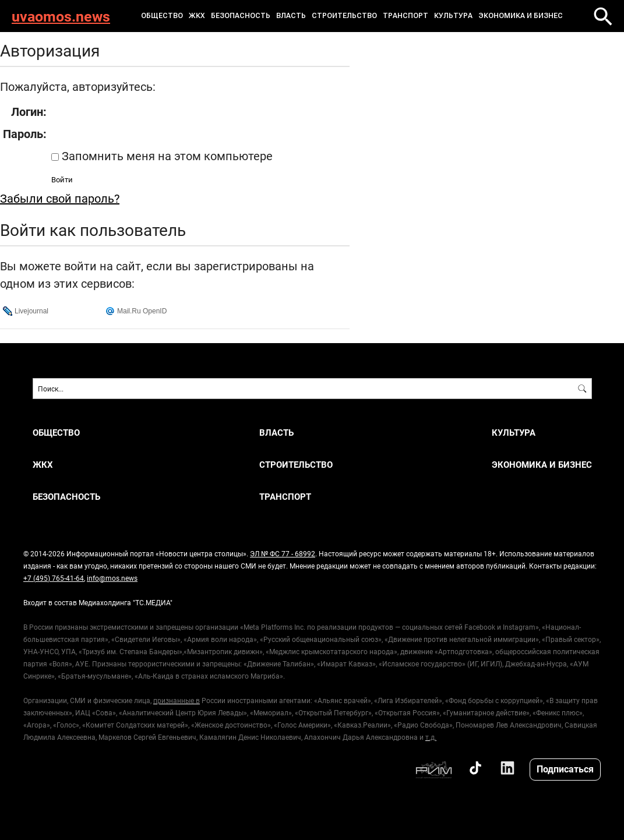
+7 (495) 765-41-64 (54, 578)
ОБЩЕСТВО (162, 16)
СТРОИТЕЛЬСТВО (344, 16)
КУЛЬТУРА (453, 16)
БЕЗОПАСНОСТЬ (241, 16)
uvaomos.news (61, 16)
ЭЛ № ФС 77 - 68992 (283, 553)
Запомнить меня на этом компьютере (166, 156)
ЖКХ (197, 16)
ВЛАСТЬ (291, 16)
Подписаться (565, 769)
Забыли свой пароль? (60, 198)
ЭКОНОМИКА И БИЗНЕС (521, 16)
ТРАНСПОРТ (406, 16)
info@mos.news (112, 578)
